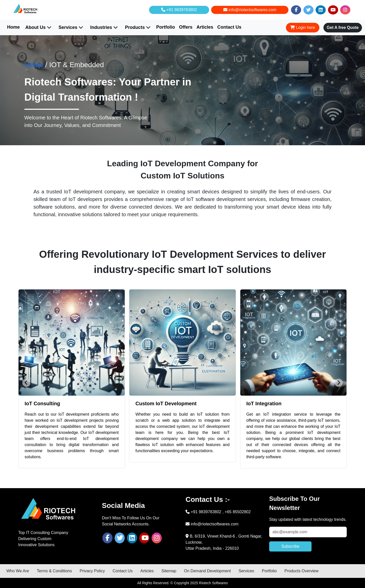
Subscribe (290, 546)
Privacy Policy (92, 571)
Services (71, 27)
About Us (38, 27)
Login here (303, 27)
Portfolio (166, 27)
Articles (205, 27)
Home (13, 27)
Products (138, 27)
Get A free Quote (343, 27)
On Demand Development (207, 571)
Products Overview (301, 571)
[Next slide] (339, 383)
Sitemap (169, 571)
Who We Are (18, 571)
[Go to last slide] (26, 383)
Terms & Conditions (54, 571)
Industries (104, 27)
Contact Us (229, 27)
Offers (186, 27)
